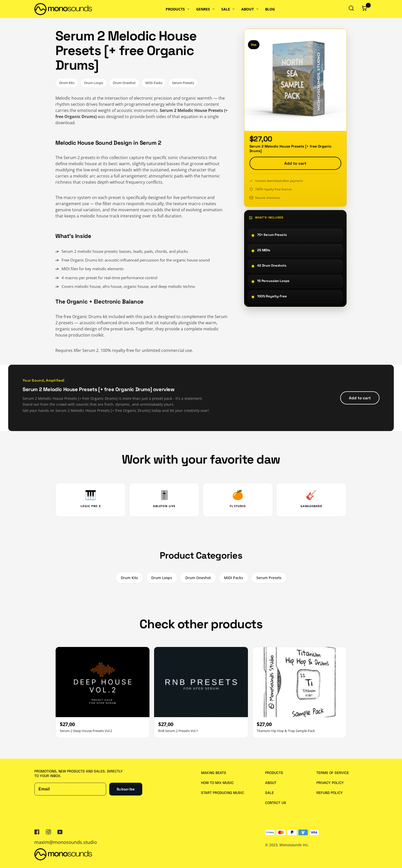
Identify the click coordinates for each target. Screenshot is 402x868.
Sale (269, 793)
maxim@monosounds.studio (66, 842)
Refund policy (330, 793)
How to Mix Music (217, 783)
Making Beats (214, 773)
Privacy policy (330, 783)
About (271, 783)
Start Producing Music (223, 793)
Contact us (276, 803)
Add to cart (295, 163)
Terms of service (333, 773)
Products (274, 773)
